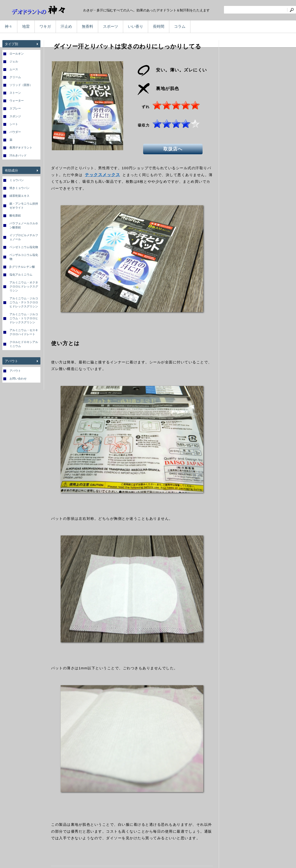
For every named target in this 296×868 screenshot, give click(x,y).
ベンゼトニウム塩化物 (24, 247)
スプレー (15, 108)
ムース (14, 69)
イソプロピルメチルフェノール (24, 237)
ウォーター (17, 101)
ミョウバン (17, 180)
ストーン (15, 93)
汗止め (66, 26)
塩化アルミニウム (21, 275)
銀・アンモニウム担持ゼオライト (24, 206)
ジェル (14, 61)
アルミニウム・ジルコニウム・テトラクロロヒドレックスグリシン (24, 302)
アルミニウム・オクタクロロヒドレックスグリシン (24, 286)
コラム (180, 26)
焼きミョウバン (19, 188)
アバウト (15, 371)
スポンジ (15, 116)
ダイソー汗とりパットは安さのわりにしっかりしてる (127, 46)
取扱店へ (175, 148)
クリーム (15, 77)
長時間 (159, 26)
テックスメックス (102, 175)
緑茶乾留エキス (19, 196)
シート (14, 124)
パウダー (15, 132)
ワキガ (45, 26)
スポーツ (111, 26)
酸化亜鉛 (15, 216)
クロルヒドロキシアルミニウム (24, 344)
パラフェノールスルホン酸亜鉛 (24, 225)
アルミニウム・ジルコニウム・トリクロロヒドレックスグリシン (24, 318)
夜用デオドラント (21, 148)
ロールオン (17, 54)
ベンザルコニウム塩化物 (24, 257)
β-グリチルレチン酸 (22, 267)
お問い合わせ (18, 379)
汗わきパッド (18, 155)
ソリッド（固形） (21, 85)
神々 (9, 26)
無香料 (87, 26)
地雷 (26, 26)
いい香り (136, 26)
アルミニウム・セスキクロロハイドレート (24, 332)
